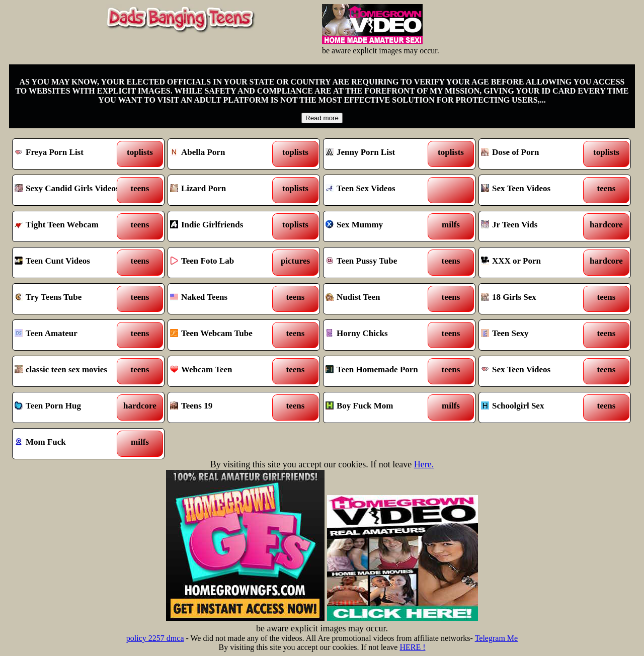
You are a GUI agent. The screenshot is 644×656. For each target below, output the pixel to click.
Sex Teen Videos (536, 190)
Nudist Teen (380, 299)
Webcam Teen (225, 371)
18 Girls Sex (536, 299)
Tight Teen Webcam (69, 226)
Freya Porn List (69, 154)
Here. (424, 464)
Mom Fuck (69, 444)
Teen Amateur (69, 335)
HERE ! (412, 647)
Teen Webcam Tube (225, 335)
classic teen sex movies (69, 371)
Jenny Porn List (380, 154)
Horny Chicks (380, 335)
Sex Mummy (380, 226)
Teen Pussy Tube (380, 263)
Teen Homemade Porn (380, 371)
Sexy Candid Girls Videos (69, 190)
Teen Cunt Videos (69, 263)
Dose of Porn (536, 154)
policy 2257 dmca (155, 638)
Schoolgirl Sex (536, 407)
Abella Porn (225, 154)
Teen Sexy (536, 335)
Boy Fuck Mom (380, 407)
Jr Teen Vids (536, 226)
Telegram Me (497, 638)
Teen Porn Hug (69, 407)
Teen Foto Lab (225, 263)
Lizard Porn (225, 190)
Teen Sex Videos (380, 190)
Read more (322, 118)
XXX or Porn (536, 263)
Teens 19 (225, 407)
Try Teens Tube (69, 299)
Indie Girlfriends (225, 226)
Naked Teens (225, 299)
